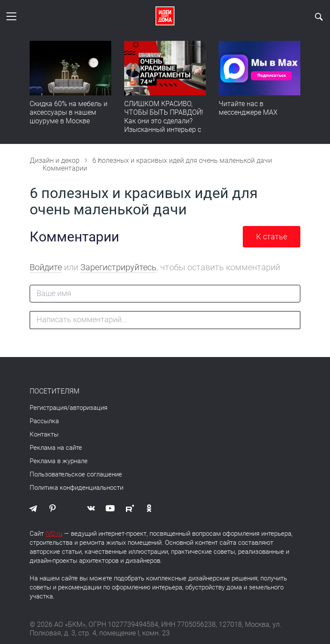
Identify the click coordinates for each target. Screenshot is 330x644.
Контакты (44, 434)
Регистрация (48, 408)
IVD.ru (54, 534)
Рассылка (44, 421)
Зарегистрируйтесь (118, 267)
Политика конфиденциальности (76, 488)
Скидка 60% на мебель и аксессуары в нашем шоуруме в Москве (69, 112)
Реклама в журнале (59, 461)
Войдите (46, 267)
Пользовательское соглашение (76, 474)
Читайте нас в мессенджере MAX (248, 108)
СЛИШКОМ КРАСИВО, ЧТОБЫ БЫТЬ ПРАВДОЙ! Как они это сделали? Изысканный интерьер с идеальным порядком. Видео (164, 125)
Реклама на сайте (56, 448)
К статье (272, 237)
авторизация (89, 408)
